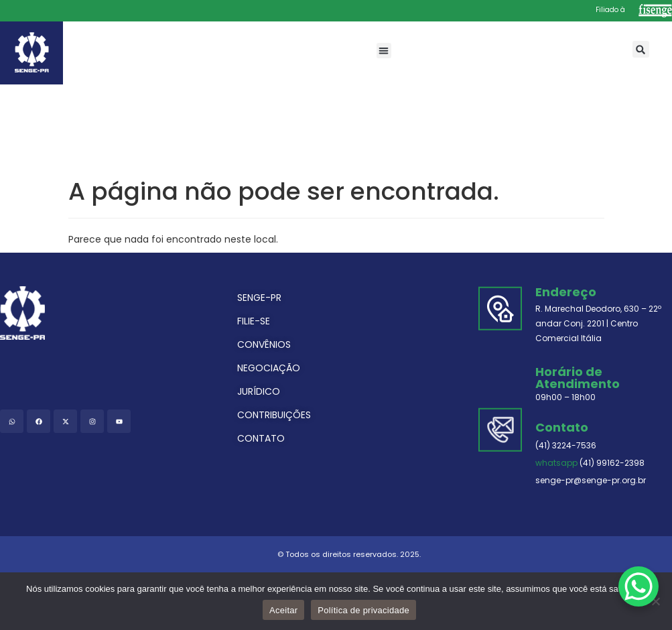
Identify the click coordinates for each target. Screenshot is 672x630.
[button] (384, 51)
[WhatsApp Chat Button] (639, 586)
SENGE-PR (259, 298)
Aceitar (283, 610)
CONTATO (261, 438)
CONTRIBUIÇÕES (274, 415)
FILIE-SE (254, 321)
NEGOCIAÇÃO (269, 368)
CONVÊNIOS (264, 344)
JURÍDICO (259, 391)
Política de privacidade (363, 610)
